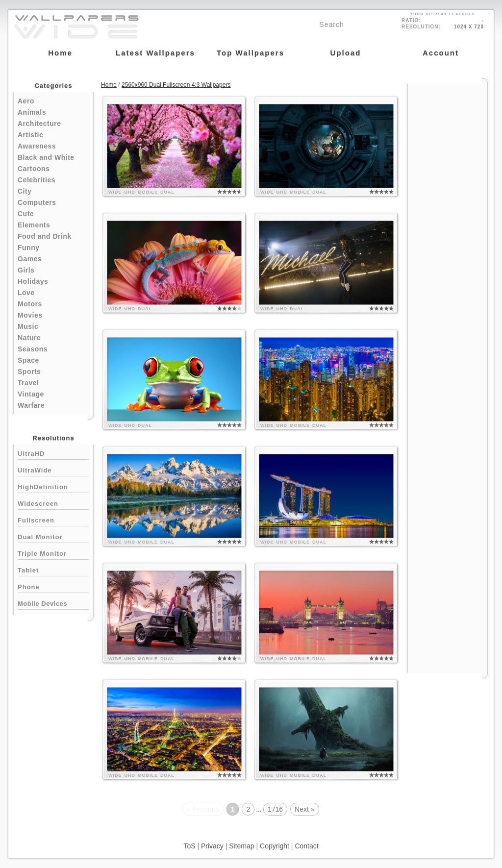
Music (28, 326)
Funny (29, 248)
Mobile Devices (42, 604)
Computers (37, 202)
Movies (30, 315)
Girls (26, 270)
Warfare (31, 405)
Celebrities (37, 180)
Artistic (30, 135)
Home (109, 85)
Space (28, 360)
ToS (189, 846)
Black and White (46, 157)
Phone (53, 586)
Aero (26, 101)
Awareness (37, 146)
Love (26, 293)
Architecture (39, 124)
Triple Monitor (53, 553)
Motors (30, 304)
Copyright (275, 846)
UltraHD (53, 453)
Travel (28, 383)
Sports (29, 372)
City (25, 191)
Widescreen (53, 503)
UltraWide (53, 469)
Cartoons (34, 169)
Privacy (212, 846)
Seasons (33, 349)
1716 (275, 809)
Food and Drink (45, 236)
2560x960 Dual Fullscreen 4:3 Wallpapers (176, 85)
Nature (29, 338)
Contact (306, 846)
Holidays (33, 281)
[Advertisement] (448, 231)
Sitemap (241, 846)
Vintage (31, 394)
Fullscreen (53, 519)
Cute (26, 214)
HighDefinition (53, 486)
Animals (32, 112)
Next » (304, 809)
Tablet (53, 569)
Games (30, 259)
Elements (34, 225)
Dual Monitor (53, 536)
